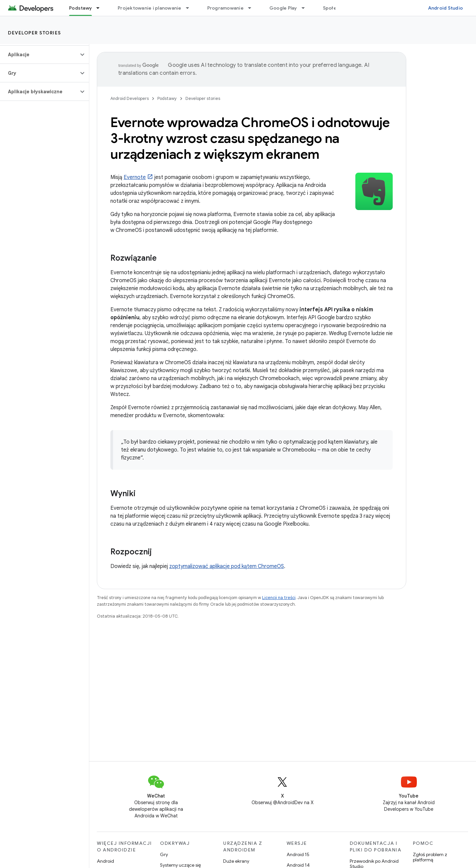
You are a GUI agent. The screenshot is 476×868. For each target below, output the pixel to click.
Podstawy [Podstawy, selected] (80, 8)
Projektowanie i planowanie (150, 8)
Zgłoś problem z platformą (430, 857)
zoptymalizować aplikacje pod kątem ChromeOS (227, 566)
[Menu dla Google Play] (306, 8)
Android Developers (130, 98)
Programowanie (225, 8)
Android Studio (446, 8)
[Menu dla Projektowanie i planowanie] (190, 8)
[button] (39, 55)
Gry (164, 854)
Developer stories (35, 33)
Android (105, 861)
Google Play (283, 8)
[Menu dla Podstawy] (101, 8)
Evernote (135, 177)
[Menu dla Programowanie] (253, 8)
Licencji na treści (279, 598)
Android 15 (298, 854)
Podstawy (167, 98)
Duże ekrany (236, 861)
